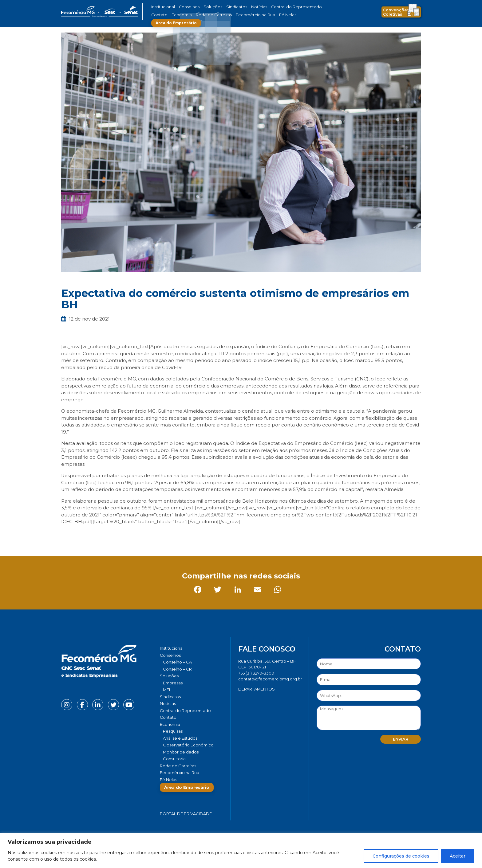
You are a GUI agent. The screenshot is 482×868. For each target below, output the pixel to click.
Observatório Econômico (188, 745)
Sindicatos (227, 7)
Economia (160, 15)
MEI (166, 690)
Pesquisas (173, 731)
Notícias (247, 7)
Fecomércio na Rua (225, 15)
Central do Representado (279, 7)
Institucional (162, 7)
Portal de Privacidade (186, 814)
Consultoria (174, 759)
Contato (313, 7)
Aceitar (458, 856)
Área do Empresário (289, 15)
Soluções (206, 7)
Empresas (173, 683)
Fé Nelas (253, 15)
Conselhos (186, 7)
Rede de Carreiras (189, 15)
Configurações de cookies (401, 856)
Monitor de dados (181, 752)
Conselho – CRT (178, 669)
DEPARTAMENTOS (257, 689)
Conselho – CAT (178, 662)
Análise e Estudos (180, 738)
